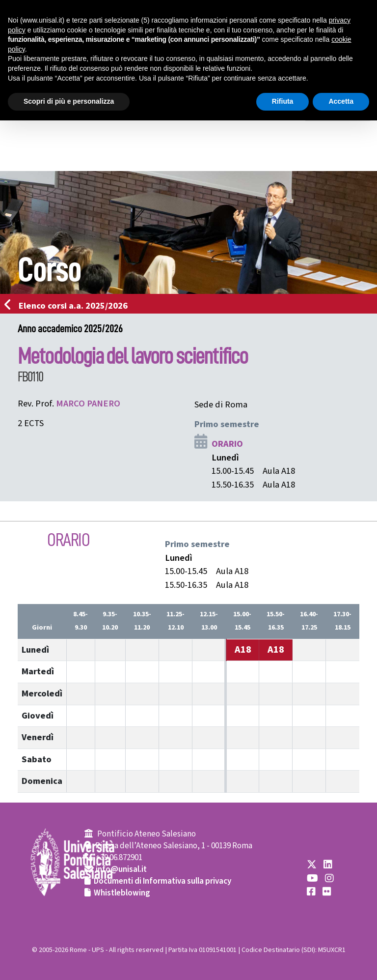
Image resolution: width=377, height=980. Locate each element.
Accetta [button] (341, 101)
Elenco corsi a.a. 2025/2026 (69, 306)
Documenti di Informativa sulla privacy (162, 881)
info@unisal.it (121, 869)
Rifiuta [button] (283, 101)
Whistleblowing (122, 893)
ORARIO (227, 444)
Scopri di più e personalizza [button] (69, 101)
